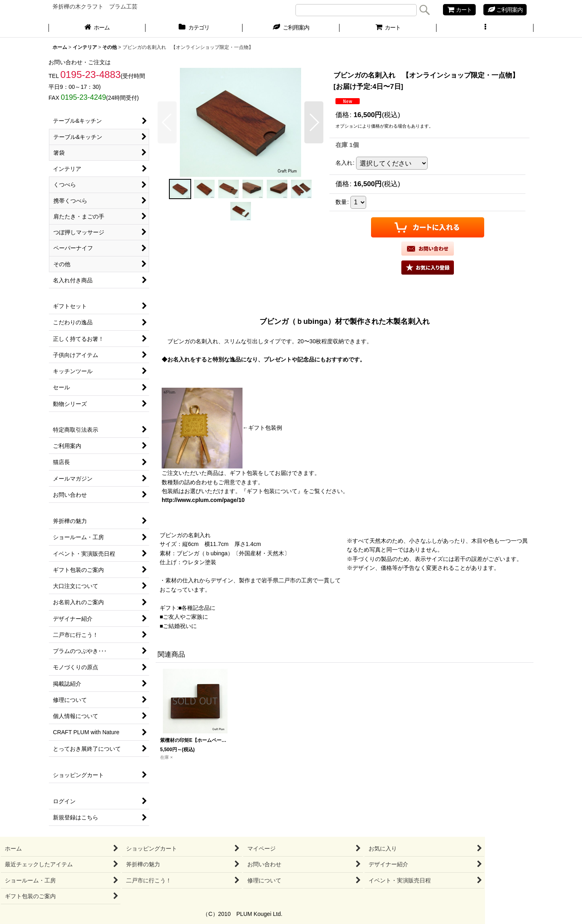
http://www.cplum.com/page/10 (203, 500)
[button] (485, 28)
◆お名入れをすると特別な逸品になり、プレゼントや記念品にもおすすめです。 (264, 359)
